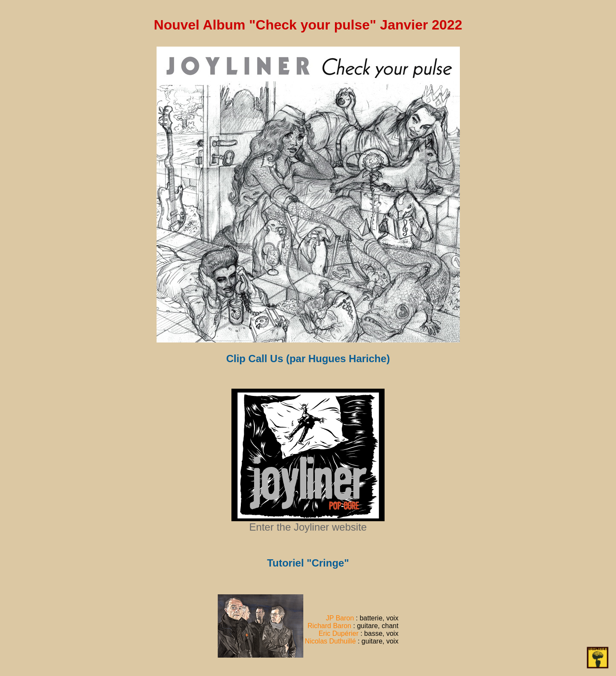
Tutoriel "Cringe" (308, 563)
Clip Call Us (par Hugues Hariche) (308, 359)
